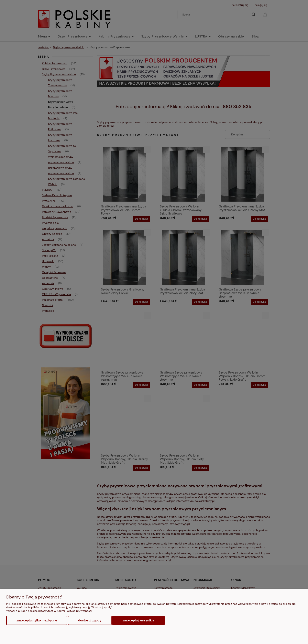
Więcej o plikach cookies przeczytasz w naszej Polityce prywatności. (49, 611)
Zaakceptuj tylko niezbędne (37, 620)
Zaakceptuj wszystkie (138, 620)
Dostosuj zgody (90, 620)
